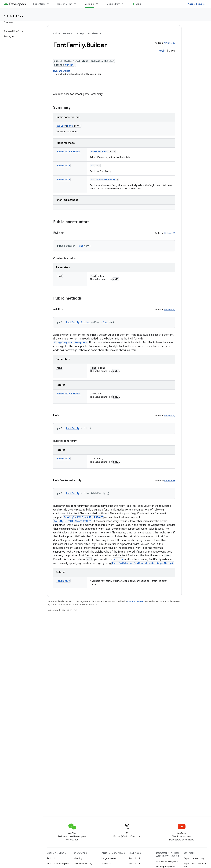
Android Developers (62, 33)
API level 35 (170, 481)
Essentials (39, 4)
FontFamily (63, 166)
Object (69, 65)
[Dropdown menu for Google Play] (124, 4)
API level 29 (170, 43)
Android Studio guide (167, 861)
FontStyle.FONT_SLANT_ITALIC (73, 521)
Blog (138, 4)
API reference (13, 16)
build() (118, 559)
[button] (21, 36)
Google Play (113, 4)
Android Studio (196, 4)
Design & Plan (65, 4)
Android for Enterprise (58, 863)
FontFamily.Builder (69, 152)
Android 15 (134, 858)
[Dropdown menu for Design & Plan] (76, 4)
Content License (135, 601)
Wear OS (106, 863)
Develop (80, 33)
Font (70, 126)
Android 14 (134, 863)
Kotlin (162, 51)
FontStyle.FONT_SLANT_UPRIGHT (83, 517)
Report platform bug (194, 858)
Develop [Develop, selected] (89, 4)
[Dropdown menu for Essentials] (49, 4)
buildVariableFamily (103, 180)
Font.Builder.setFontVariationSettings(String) (143, 563)
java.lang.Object (62, 71)
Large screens (109, 858)
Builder (61, 126)
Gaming (78, 858)
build (94, 166)
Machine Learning (83, 863)
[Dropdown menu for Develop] (98, 4)
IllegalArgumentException (71, 342)
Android (51, 858)
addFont (95, 152)
